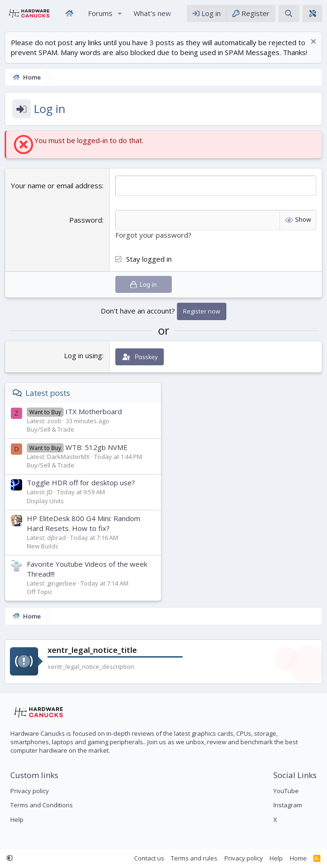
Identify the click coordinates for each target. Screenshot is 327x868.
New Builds (43, 546)
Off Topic (40, 592)
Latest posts (48, 393)
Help (17, 820)
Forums (100, 13)
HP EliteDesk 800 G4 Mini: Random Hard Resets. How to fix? (84, 523)
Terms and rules (194, 858)
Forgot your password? (153, 235)
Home (69, 13)
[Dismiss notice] (312, 43)
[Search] (289, 13)
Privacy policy (30, 791)
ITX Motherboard (74, 411)
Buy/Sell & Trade (51, 429)
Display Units (45, 500)
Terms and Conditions (42, 805)
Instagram (288, 805)
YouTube (286, 791)
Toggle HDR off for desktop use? (81, 482)
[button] (120, 13)
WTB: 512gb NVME (77, 447)
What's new (152, 13)
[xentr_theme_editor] (312, 13)
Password (86, 220)
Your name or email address (56, 185)
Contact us (149, 858)
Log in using (83, 355)
